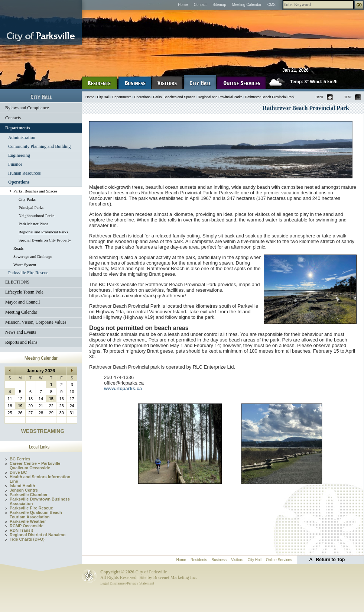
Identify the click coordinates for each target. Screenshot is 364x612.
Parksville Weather (28, 521)
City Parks (27, 199)
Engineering (19, 155)
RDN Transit (21, 530)
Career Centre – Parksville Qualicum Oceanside (35, 466)
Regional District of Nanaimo (38, 535)
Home (183, 5)
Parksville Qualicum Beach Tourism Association (36, 515)
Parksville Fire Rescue (28, 273)
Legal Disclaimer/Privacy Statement (127, 583)
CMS (272, 5)
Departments (18, 128)
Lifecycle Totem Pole (24, 292)
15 (51, 399)
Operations (19, 182)
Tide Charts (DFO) (27, 539)
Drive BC (18, 472)
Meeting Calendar (247, 5)
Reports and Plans (21, 342)
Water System (25, 265)
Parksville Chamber (29, 495)
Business (219, 560)
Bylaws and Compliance (27, 108)
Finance (15, 164)
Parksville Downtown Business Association (40, 501)
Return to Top (331, 560)
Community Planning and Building (39, 146)
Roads (19, 248)
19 (20, 406)
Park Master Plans (33, 224)
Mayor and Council (22, 302)
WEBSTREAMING (43, 431)
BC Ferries (20, 459)
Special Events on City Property (45, 240)
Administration (22, 137)
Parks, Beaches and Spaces (35, 191)
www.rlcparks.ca (123, 388)
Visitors (237, 560)
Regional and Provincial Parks (43, 232)
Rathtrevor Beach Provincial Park (270, 97)
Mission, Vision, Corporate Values (36, 322)
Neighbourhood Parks (36, 216)
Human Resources (25, 173)
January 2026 (41, 371)
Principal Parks (31, 207)
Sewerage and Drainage (33, 256)
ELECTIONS (17, 282)
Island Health (22, 486)
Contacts (13, 118)
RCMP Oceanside (27, 526)
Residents (199, 560)
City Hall (103, 97)
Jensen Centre (24, 490)
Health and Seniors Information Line (40, 479)
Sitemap (219, 5)
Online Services (279, 560)
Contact (200, 5)
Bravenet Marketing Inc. (175, 577)
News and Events (21, 332)
